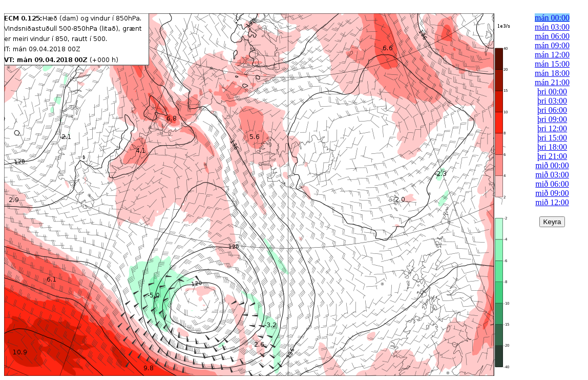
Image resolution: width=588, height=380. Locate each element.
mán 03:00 (552, 27)
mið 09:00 (552, 193)
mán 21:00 (552, 82)
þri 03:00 (552, 101)
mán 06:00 (552, 36)
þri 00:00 (552, 92)
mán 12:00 (552, 55)
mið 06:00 (552, 184)
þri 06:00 (552, 110)
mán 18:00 (552, 73)
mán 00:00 (552, 18)
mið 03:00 (552, 175)
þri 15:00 (552, 138)
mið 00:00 (552, 165)
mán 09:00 (552, 45)
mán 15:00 (552, 64)
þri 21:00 (552, 156)
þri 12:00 (552, 128)
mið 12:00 (552, 202)
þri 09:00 (552, 119)
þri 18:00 (552, 147)
